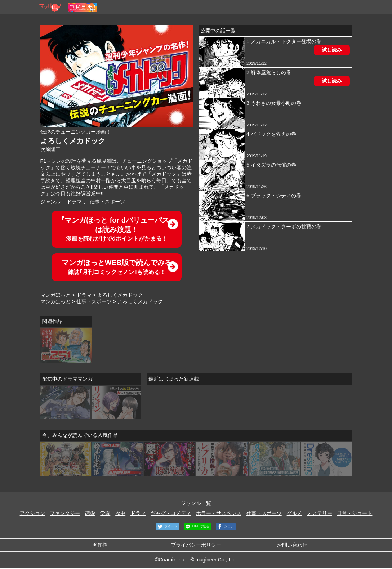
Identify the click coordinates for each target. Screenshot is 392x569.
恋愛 (90, 513)
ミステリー (320, 513)
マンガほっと (55, 295)
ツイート (167, 527)
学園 (105, 513)
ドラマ (74, 202)
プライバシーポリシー (196, 545)
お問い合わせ (292, 545)
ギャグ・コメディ (171, 513)
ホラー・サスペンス (219, 513)
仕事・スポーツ (107, 202)
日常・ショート (355, 513)
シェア (225, 527)
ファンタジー (65, 513)
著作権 (100, 545)
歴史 (120, 513)
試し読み (332, 50)
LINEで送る (197, 527)
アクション (32, 513)
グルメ (294, 513)
